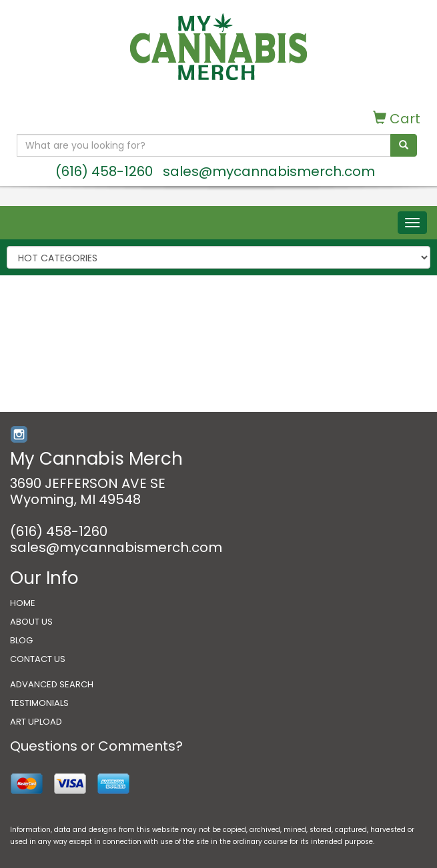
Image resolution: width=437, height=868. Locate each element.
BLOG (21, 640)
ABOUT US (31, 622)
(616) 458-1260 (104, 171)
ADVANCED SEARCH (52, 684)
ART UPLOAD (36, 722)
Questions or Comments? (96, 746)
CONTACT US (38, 659)
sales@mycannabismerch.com (269, 171)
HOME (23, 603)
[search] (404, 145)
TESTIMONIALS (39, 703)
